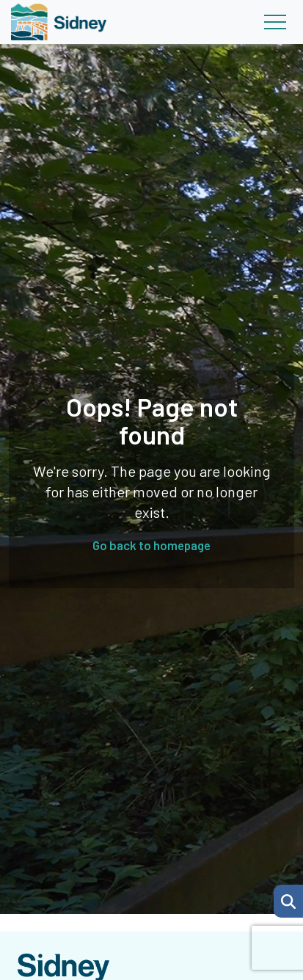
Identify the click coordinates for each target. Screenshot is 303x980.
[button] (288, 901)
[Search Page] (288, 899)
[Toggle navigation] (275, 22)
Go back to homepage (151, 545)
